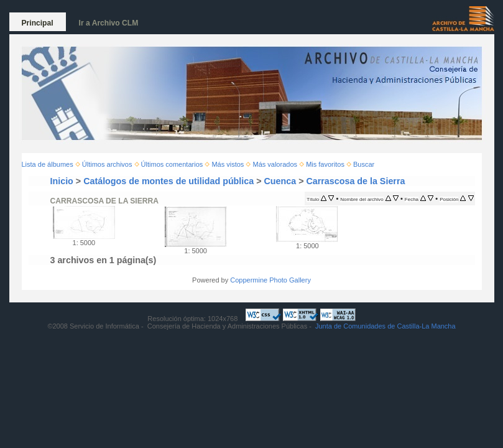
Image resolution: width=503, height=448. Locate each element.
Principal (38, 23)
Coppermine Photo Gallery (270, 280)
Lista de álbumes (48, 164)
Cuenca (280, 181)
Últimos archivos (107, 164)
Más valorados (275, 164)
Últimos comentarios (172, 164)
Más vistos (228, 164)
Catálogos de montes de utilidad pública (168, 181)
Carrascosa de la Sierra (355, 181)
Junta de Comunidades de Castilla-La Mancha (385, 326)
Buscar (364, 164)
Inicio (62, 181)
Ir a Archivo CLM (109, 23)
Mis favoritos (325, 164)
